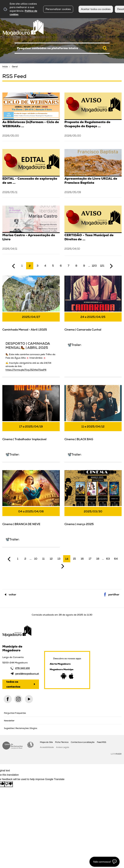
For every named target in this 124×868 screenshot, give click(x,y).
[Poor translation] (9, 784)
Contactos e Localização (83, 742)
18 (98, 559)
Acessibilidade (30, 745)
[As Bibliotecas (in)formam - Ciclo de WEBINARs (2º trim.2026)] (31, 116)
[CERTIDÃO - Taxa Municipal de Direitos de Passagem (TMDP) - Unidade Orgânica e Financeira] (93, 231)
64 (116, 559)
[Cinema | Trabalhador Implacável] (31, 423)
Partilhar (114, 595)
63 (108, 559)
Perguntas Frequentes (15, 713)
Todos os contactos (13, 684)
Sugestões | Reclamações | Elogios (21, 728)
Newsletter (9, 721)
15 (74, 559)
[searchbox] (62, 48)
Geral (15, 67)
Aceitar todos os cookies (96, 9)
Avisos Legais (63, 747)
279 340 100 (22, 668)
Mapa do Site (46, 742)
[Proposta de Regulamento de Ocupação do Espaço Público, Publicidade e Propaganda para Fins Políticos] (93, 116)
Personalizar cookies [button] (58, 9)
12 (51, 559)
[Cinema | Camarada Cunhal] (93, 314)
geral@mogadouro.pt (27, 673)
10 (36, 559)
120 (94, 266)
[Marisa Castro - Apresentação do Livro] (31, 229)
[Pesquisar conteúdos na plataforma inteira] (105, 48)
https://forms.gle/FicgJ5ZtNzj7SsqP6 (26, 370)
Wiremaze (116, 754)
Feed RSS (102, 742)
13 (59, 559)
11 (43, 559)
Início (5, 67)
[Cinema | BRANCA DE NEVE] (31, 508)
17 (90, 559)
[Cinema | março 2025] (93, 503)
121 (102, 266)
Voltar (12, 595)
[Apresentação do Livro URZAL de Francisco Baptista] (93, 173)
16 (82, 559)
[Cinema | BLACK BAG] (93, 423)
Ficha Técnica (62, 742)
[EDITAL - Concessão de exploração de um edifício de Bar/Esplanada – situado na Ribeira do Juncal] (31, 173)
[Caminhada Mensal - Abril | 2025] (31, 326)
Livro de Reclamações (13, 746)
